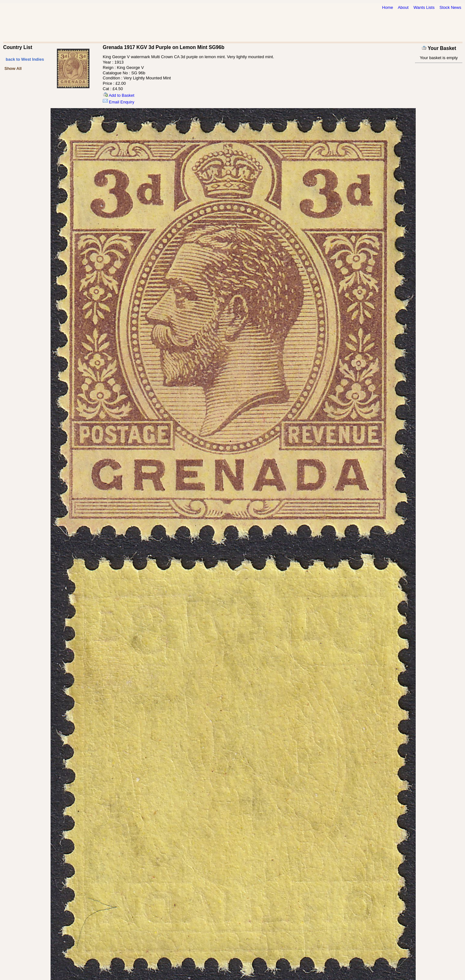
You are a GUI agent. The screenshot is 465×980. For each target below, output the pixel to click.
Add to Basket (119, 95)
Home (388, 7)
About (403, 7)
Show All (13, 68)
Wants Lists (424, 7)
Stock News (450, 7)
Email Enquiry (119, 102)
